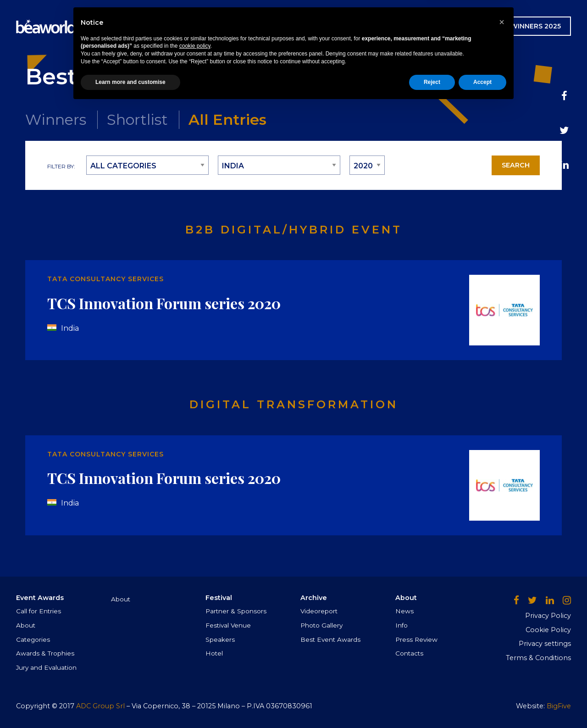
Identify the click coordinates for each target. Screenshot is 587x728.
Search (516, 165)
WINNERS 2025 (536, 26)
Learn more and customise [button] (130, 704)
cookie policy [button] (195, 668)
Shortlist (137, 119)
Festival (262, 26)
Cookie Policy (548, 630)
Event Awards (200, 26)
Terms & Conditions (538, 658)
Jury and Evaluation (46, 667)
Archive (310, 26)
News (350, 26)
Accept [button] (482, 704)
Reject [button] (432, 704)
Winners (56, 119)
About (26, 625)
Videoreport (319, 611)
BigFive (559, 706)
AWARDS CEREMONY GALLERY (435, 26)
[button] (502, 644)
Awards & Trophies (45, 653)
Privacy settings (545, 644)
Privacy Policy (548, 616)
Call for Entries (39, 611)
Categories (33, 639)
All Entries (227, 119)
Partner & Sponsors (236, 611)
